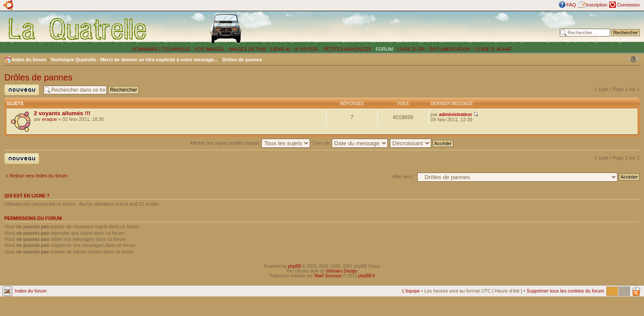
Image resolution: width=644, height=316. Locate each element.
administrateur (456, 114)
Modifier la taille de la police (633, 59)
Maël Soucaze (328, 276)
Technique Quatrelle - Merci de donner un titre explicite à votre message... (134, 60)
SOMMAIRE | (147, 49)
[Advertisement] (430, 28)
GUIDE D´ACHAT (493, 49)
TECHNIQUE (176, 49)
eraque (50, 119)
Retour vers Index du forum (38, 176)
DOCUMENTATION (450, 49)
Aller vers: (403, 176)
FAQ (571, 5)
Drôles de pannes (242, 60)
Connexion (628, 5)
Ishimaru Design (341, 271)
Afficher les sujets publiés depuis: (250, 143)
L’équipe (411, 291)
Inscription (596, 5)
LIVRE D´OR (411, 49)
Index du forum (29, 60)
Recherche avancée (618, 39)
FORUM (384, 49)
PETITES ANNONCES (347, 49)
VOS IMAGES (209, 49)
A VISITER (306, 49)
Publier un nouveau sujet (22, 90)
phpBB (294, 266)
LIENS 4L (281, 49)
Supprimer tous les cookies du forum (565, 291)
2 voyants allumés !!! (62, 113)
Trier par (350, 143)
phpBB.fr (367, 276)
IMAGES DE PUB (247, 49)
